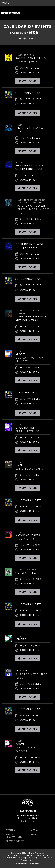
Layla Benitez (25, 428)
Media (34, 830)
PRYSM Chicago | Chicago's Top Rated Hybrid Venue (10, 13)
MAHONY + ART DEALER (30, 206)
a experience (27, 864)
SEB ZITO (21, 639)
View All (32, 38)
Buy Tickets (27, 81)
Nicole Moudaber (28, 535)
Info (33, 834)
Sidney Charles (26, 573)
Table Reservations (14, 836)
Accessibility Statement (36, 858)
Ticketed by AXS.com (24, 33)
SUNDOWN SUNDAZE (28, 93)
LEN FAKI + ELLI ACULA (29, 128)
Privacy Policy (41, 855)
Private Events (15, 841)
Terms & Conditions (25, 855)
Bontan (21, 744)
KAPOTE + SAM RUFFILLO (31, 58)
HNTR (19, 465)
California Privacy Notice (14, 858)
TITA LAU (21, 671)
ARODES (20, 354)
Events (10, 830)
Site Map (11, 855)
